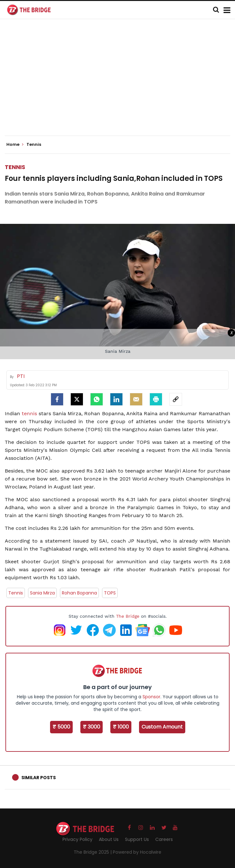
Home (15, 145)
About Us (109, 839)
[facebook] (57, 399)
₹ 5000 (61, 727)
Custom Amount (162, 727)
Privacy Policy (77, 839)
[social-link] (176, 399)
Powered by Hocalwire (137, 852)
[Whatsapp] (97, 399)
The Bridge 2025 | (93, 852)
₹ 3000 (92, 727)
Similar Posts (39, 778)
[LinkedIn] (116, 399)
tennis (29, 413)
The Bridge (128, 616)
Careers (164, 839)
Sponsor (151, 697)
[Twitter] (77, 399)
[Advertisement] (120, 83)
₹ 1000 (121, 727)
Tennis (15, 167)
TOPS (110, 593)
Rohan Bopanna (79, 593)
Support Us (137, 839)
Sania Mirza (42, 593)
